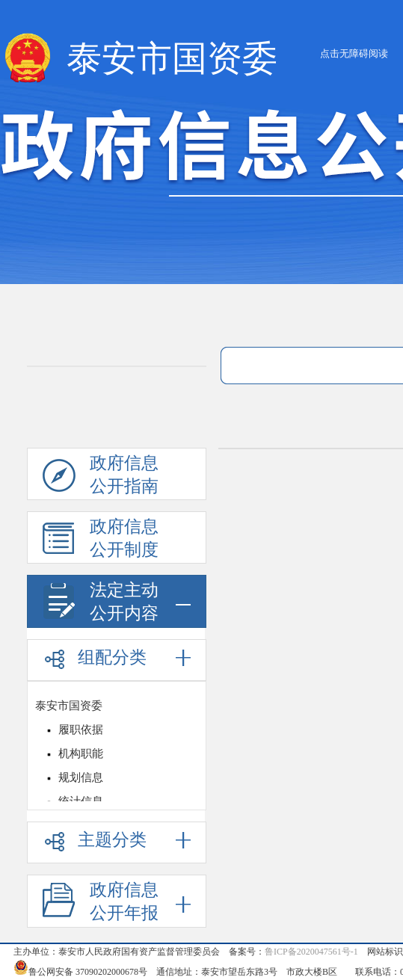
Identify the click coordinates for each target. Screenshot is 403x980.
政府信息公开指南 (101, 477)
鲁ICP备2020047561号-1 (311, 952)
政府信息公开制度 (101, 540)
